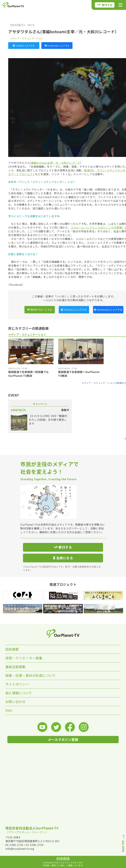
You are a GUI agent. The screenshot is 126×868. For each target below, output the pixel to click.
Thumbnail (15, 285)
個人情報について (19, 693)
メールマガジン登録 (63, 739)
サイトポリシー (17, 684)
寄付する (105, 5)
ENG (9, 710)
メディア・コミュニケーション (27, 38)
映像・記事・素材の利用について (31, 675)
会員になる (63, 558)
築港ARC (89, 170)
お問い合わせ (16, 702)
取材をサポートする (40, 310)
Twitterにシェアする (24, 46)
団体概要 (12, 649)
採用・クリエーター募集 (24, 658)
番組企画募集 (16, 667)
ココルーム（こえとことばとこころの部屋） (98, 227)
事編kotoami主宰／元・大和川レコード (56, 163)
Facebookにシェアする (57, 46)
